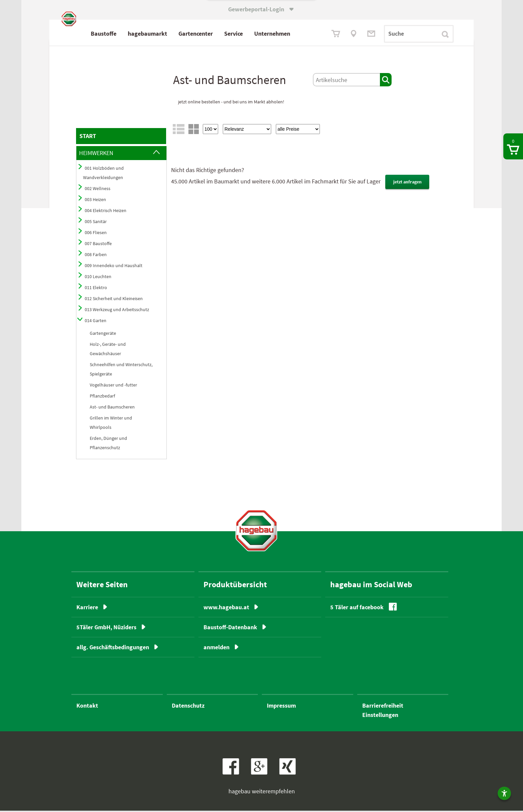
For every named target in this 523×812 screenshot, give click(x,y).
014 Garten (96, 322)
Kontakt (87, 707)
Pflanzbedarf (102, 397)
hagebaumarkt (176, 34)
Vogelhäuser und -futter (113, 386)
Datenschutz (188, 707)
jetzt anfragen (407, 183)
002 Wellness (98, 190)
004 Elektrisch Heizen (106, 212)
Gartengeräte (103, 334)
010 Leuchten (98, 278)
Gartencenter (224, 34)
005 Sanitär (96, 223)
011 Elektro (96, 289)
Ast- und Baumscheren (112, 408)
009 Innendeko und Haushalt (114, 267)
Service (262, 34)
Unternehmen (301, 34)
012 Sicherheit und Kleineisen (114, 300)
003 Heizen (95, 201)
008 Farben (96, 256)
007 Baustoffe (98, 245)
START (88, 137)
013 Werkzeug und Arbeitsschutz (117, 311)
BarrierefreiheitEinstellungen (383, 711)
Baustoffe (132, 34)
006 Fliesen (96, 234)
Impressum (281, 707)
